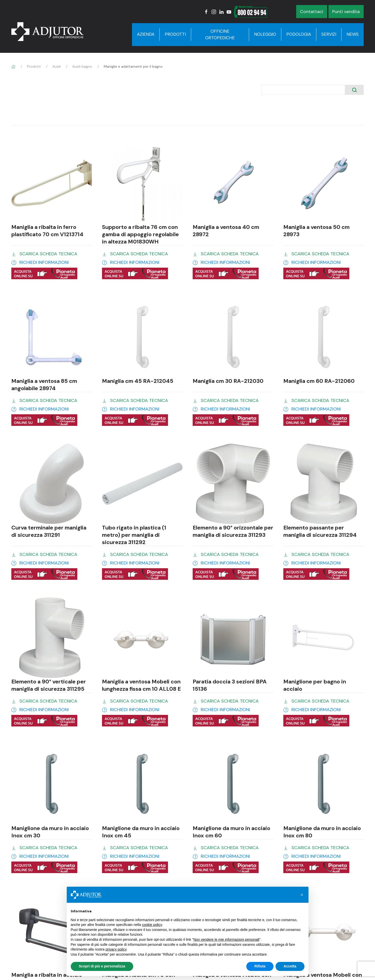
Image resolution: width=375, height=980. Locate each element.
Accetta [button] (290, 966)
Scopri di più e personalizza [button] (102, 966)
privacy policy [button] (116, 949)
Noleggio (265, 34)
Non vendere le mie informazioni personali (226, 940)
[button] (302, 895)
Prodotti (175, 34)
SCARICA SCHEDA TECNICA (48, 254)
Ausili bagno (82, 66)
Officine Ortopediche (220, 34)
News (353, 34)
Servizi (329, 34)
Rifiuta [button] (260, 966)
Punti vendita (346, 12)
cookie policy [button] (152, 925)
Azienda (146, 34)
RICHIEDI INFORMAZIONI (44, 262)
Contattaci (312, 12)
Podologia (299, 34)
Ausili (57, 66)
